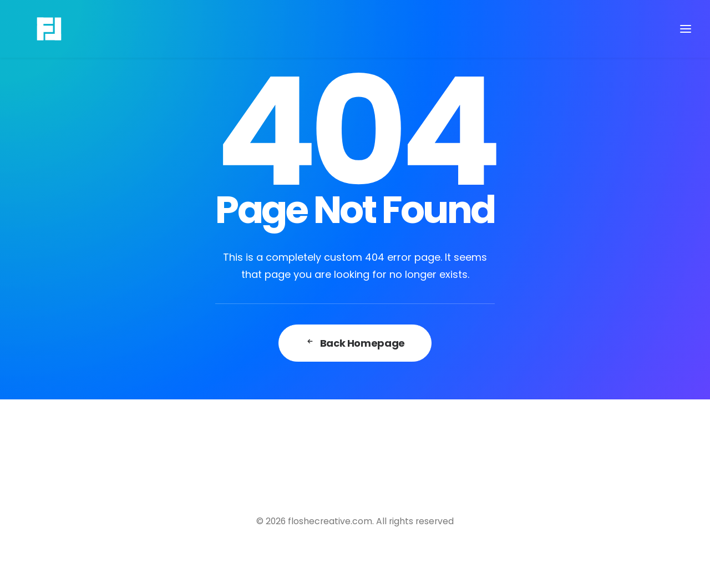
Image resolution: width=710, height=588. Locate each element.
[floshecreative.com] (34, 29)
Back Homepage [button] (355, 343)
